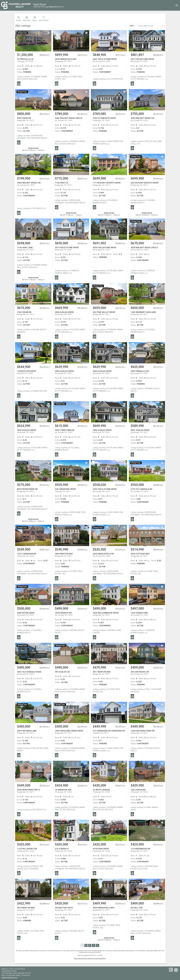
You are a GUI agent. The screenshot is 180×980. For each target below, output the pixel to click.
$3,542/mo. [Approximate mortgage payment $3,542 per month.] (82, 609)
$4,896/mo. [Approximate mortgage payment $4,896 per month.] (120, 243)
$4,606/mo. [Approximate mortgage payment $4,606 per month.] (158, 308)
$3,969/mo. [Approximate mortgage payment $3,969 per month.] (82, 485)
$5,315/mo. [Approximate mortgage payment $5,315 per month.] (45, 179)
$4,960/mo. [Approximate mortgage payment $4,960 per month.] (120, 179)
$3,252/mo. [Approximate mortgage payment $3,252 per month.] (158, 668)
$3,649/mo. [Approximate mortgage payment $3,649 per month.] (158, 550)
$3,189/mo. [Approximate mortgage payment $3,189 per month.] (45, 727)
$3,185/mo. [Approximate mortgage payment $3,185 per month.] (45, 786)
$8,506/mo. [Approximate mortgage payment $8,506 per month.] (45, 55)
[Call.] (39, 7)
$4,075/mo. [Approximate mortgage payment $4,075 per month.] (45, 485)
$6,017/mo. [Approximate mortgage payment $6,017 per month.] (120, 55)
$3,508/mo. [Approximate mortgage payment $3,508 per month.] (45, 668)
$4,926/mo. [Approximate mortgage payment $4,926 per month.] (82, 243)
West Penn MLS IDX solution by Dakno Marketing (90, 958)
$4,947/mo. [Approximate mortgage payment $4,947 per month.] (45, 243)
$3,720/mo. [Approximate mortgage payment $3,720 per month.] (120, 550)
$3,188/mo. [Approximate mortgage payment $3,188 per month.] (158, 727)
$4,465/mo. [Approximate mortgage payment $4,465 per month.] (120, 367)
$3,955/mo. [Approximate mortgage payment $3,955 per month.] (120, 485)
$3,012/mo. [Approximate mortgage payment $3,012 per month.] (45, 845)
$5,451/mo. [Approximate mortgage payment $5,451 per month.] (120, 114)
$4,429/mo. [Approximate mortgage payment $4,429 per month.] (158, 367)
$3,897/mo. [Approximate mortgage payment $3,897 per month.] (45, 550)
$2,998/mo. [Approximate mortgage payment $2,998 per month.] (45, 904)
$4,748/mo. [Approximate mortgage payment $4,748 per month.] (82, 308)
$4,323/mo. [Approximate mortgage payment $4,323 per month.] (120, 426)
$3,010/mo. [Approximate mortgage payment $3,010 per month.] (158, 845)
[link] (19, 19)
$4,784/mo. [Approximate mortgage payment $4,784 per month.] (158, 243)
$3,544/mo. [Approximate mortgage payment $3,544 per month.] (45, 609)
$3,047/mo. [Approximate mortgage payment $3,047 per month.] (120, 786)
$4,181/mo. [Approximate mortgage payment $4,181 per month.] (158, 426)
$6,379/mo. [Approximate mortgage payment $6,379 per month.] (82, 55)
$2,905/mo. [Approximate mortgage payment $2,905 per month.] (120, 904)
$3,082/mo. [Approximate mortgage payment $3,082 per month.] (82, 786)
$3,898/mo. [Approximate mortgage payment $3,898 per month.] (158, 485)
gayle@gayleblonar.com (9, 978)
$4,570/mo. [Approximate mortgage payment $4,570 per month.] (45, 367)
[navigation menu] (177, 5)
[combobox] (150, 26)
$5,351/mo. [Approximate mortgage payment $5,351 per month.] (158, 114)
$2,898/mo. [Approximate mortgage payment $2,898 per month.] (158, 904)
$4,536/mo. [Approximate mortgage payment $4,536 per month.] (82, 367)
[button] (27, 19)
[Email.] (54, 7)
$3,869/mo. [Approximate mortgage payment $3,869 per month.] (82, 550)
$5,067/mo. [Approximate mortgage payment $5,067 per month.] (82, 179)
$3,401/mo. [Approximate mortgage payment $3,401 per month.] (120, 668)
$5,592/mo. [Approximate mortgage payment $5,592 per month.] (82, 114)
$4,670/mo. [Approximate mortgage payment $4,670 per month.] (120, 308)
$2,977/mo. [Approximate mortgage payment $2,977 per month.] (82, 904)
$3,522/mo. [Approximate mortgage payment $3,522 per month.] (158, 609)
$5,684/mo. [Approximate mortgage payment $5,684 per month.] (158, 55)
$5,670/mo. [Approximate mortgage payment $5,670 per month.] (45, 114)
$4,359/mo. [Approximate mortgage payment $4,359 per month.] (82, 426)
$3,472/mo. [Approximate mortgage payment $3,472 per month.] (82, 668)
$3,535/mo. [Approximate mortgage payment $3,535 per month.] (120, 609)
